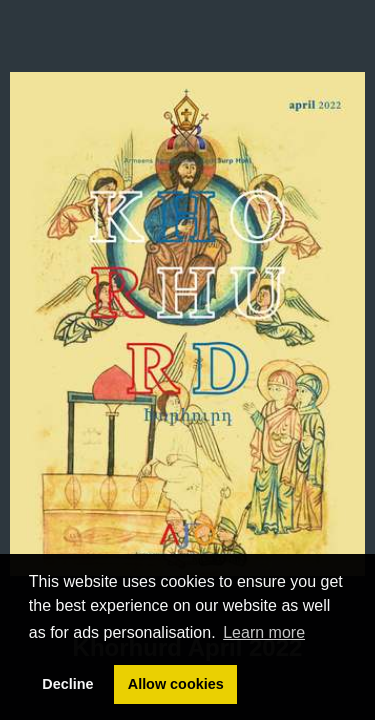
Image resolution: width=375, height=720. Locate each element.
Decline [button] (67, 684)
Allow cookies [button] (176, 684)
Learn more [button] (264, 632)
